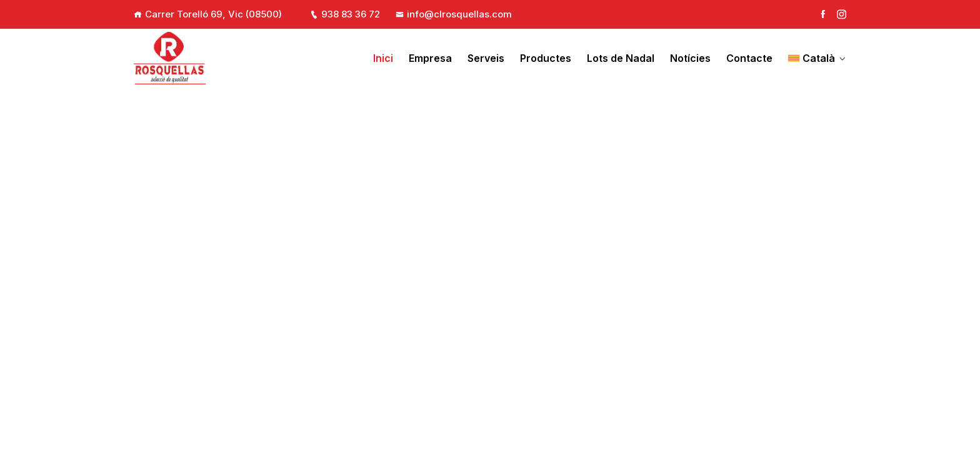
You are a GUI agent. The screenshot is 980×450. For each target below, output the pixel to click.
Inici (383, 58)
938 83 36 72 (345, 14)
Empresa (430, 58)
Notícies (690, 58)
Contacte (749, 58)
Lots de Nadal (621, 58)
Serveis (486, 58)
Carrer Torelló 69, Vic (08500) (213, 14)
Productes (546, 58)
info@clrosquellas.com (454, 14)
